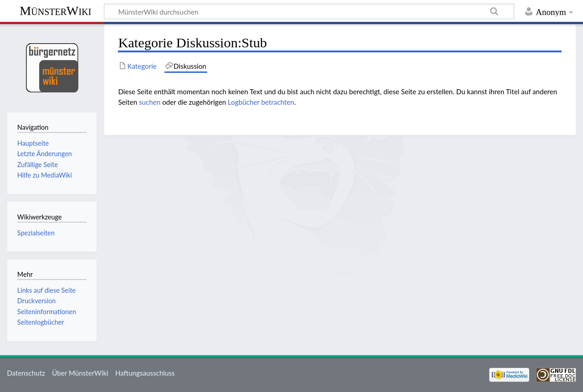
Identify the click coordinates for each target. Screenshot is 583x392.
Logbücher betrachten (261, 102)
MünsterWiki (55, 11)
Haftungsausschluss (145, 373)
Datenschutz (26, 373)
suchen (150, 102)
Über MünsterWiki (80, 373)
